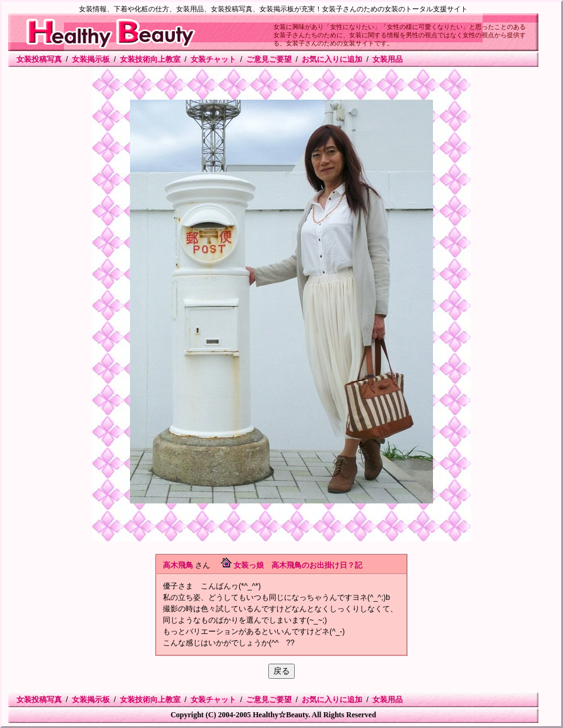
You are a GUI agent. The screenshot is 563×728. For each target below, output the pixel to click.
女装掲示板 (91, 59)
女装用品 (388, 59)
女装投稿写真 (39, 59)
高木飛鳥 (178, 565)
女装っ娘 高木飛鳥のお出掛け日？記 (298, 565)
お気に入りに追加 (332, 59)
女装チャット (213, 59)
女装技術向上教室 (150, 59)
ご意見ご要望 (269, 59)
